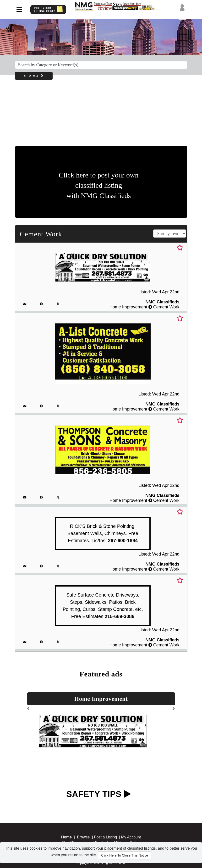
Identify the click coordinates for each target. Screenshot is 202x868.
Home (66, 837)
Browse (83, 837)
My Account (131, 837)
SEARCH (34, 76)
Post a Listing (105, 837)
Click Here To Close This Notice (125, 855)
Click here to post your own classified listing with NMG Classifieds (98, 185)
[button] (29, 710)
